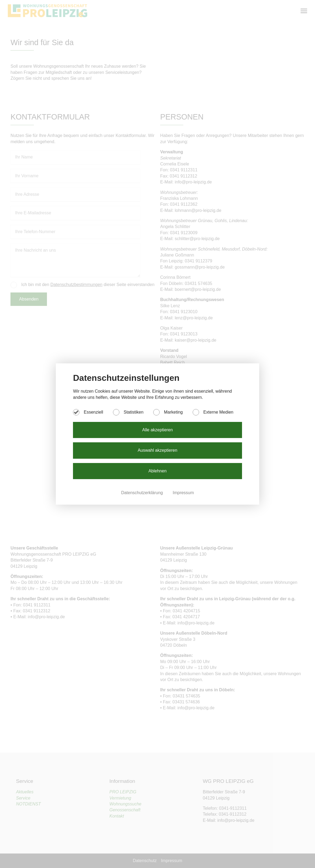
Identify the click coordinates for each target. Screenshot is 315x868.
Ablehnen (157, 471)
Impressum (183, 493)
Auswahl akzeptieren (157, 450)
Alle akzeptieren (157, 430)
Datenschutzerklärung (142, 493)
